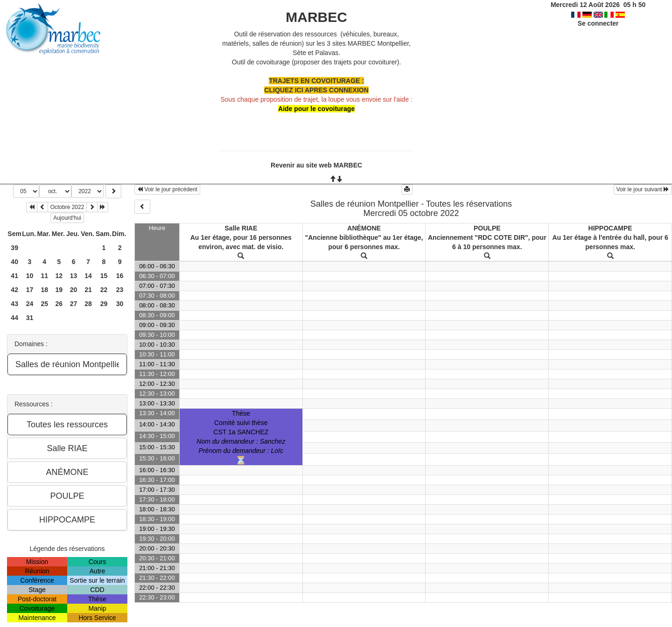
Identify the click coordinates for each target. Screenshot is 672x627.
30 (120, 304)
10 (30, 276)
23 (120, 290)
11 (44, 276)
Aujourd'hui (67, 218)
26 (59, 304)
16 (120, 276)
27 (74, 304)
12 (59, 276)
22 (104, 290)
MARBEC (316, 17)
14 (88, 276)
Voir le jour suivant (643, 189)
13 (74, 276)
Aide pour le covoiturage (316, 109)
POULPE (487, 228)
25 (44, 304)
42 (14, 290)
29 (104, 304)
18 (44, 290)
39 (14, 248)
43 (14, 304)
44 (14, 318)
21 (88, 290)
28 (88, 304)
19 (59, 290)
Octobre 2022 (67, 207)
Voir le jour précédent (167, 189)
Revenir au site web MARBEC (316, 165)
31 (30, 318)
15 (104, 276)
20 (74, 290)
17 (30, 290)
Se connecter (598, 23)
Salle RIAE (241, 228)
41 (14, 276)
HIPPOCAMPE (610, 228)
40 (14, 262)
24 (30, 304)
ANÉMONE (364, 228)
